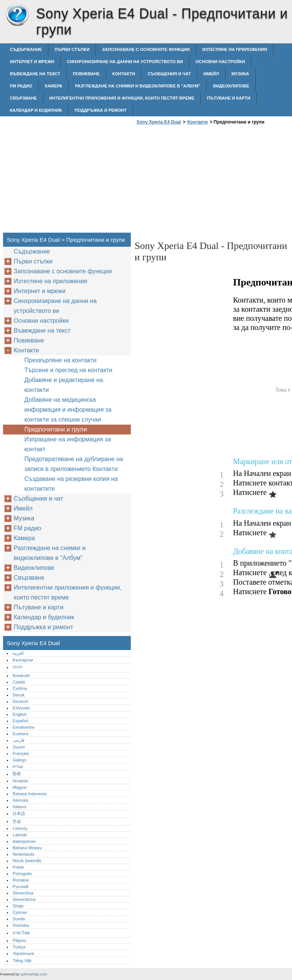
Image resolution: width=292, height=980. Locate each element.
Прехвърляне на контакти (60, 360)
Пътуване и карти (229, 98)
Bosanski (21, 676)
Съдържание (26, 49)
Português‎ (22, 874)
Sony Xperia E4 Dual (17, 15)
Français (21, 753)
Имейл (211, 74)
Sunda (19, 919)
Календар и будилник (36, 110)
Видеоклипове (231, 86)
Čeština (20, 688)
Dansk (19, 695)
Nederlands (23, 854)
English (20, 714)
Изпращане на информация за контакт (68, 444)
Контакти (124, 74)
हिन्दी (17, 774)
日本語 (19, 813)
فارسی (18, 740)
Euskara (20, 734)
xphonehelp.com (33, 974)
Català (19, 682)
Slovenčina (23, 893)
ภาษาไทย (21, 933)
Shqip (18, 906)
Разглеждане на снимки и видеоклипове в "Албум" (138, 86)
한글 (17, 821)
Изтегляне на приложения (235, 49)
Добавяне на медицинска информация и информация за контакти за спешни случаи (68, 410)
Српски (20, 912)
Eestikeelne (24, 727)
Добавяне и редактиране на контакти (64, 385)
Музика (240, 74)
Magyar (20, 787)
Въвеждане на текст (35, 74)
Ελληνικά (21, 708)
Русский (21, 886)
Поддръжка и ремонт (101, 110)
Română (21, 880)
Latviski (20, 835)
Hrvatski (20, 781)
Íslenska (20, 800)
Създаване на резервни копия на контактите (71, 484)
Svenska (21, 925)
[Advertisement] (198, 181)
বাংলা (17, 667)
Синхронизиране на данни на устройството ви (125, 62)
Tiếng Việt (22, 961)
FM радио (21, 86)
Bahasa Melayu (27, 848)
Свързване (23, 98)
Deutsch (20, 701)
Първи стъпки (72, 49)
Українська (23, 953)
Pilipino (19, 940)
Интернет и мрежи (32, 62)
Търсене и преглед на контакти (68, 370)
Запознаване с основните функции (146, 49)
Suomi (19, 747)
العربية (18, 653)
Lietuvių (20, 828)
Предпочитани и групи (56, 429)
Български (23, 660)
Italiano (19, 807)
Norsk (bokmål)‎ (27, 861)
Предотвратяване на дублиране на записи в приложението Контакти (74, 464)
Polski (18, 867)
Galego (19, 760)
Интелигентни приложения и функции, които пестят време (122, 98)
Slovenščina (24, 899)
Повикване (86, 74)
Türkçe (19, 947)
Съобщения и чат (169, 74)
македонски (24, 841)
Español (20, 721)
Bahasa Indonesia (30, 794)
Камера (54, 86)
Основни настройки (220, 62)
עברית (18, 766)
